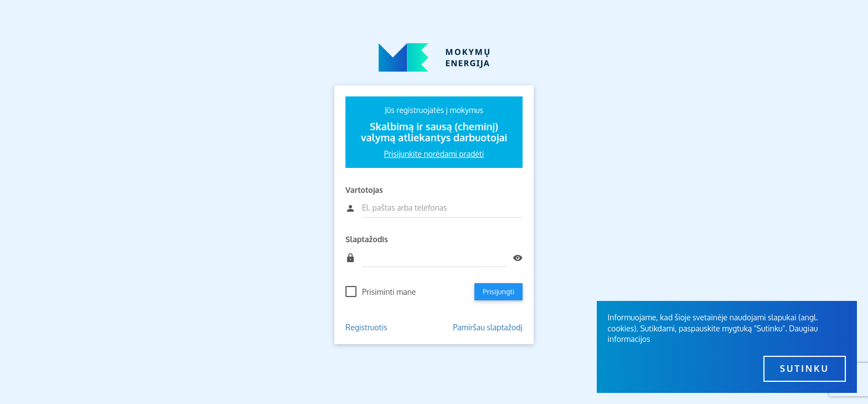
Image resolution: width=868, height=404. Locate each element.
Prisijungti (498, 292)
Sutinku (805, 369)
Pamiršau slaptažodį (488, 327)
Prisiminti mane (389, 292)
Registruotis (366, 327)
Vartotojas (364, 190)
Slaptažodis (367, 239)
